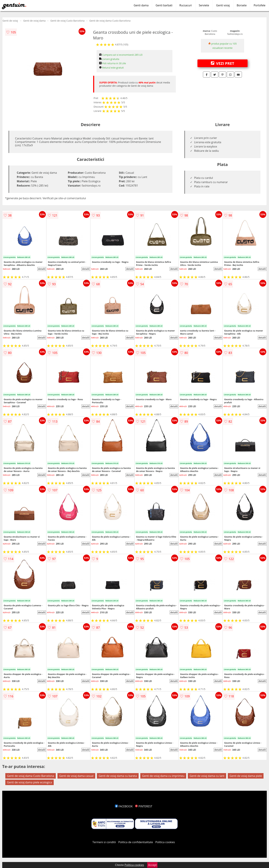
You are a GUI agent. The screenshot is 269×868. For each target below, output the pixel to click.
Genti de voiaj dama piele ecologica (30, 782)
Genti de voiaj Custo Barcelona (67, 21)
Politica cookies (165, 842)
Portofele (259, 5)
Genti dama (141, 5)
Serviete (204, 5)
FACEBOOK (124, 806)
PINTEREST (144, 806)
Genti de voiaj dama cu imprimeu (163, 776)
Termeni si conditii (104, 842)
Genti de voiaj (10, 21)
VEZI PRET (223, 63)
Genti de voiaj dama (34, 21)
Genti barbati (164, 5)
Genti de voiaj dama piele (246, 776)
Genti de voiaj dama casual (76, 776)
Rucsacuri (186, 5)
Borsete (242, 5)
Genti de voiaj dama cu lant (207, 776)
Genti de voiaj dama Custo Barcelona (110, 21)
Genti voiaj (223, 5)
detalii (42, 269)
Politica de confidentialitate (136, 842)
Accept (152, 865)
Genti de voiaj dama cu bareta (118, 776)
